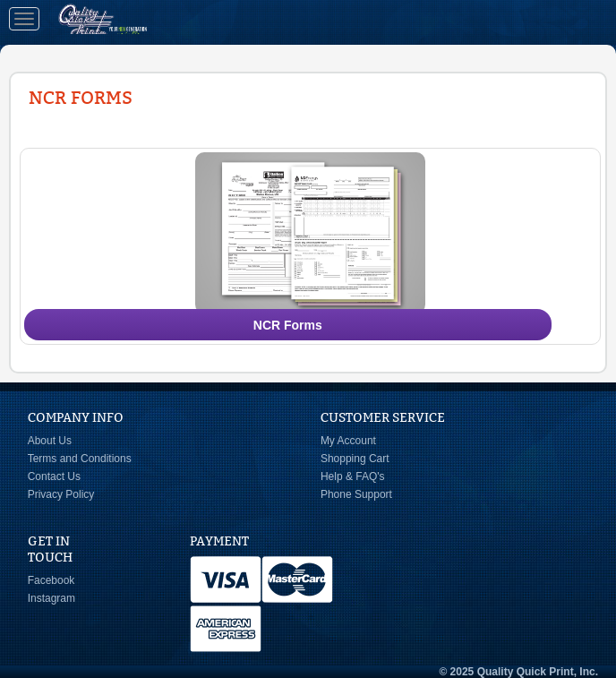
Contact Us (54, 476)
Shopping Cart (355, 459)
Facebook (51, 580)
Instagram (51, 598)
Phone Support (356, 494)
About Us (50, 441)
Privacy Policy (61, 494)
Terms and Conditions (80, 459)
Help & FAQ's (353, 476)
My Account (348, 441)
